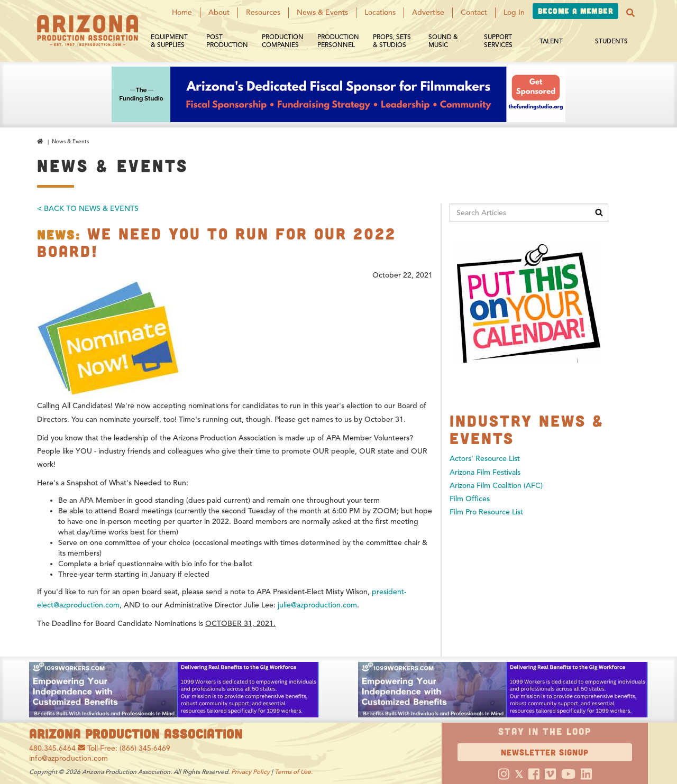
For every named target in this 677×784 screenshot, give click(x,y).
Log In (514, 12)
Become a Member (575, 11)
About (219, 12)
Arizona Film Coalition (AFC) (496, 486)
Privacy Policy (250, 772)
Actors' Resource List (485, 459)
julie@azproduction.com (317, 605)
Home (182, 12)
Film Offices (470, 499)
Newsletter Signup (545, 752)
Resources (263, 12)
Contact (474, 12)
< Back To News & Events (88, 209)
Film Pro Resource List (486, 512)
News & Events (322, 12)
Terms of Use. (294, 772)
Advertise (428, 12)
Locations (380, 12)
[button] (630, 13)
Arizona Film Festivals (485, 472)
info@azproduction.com (68, 758)
